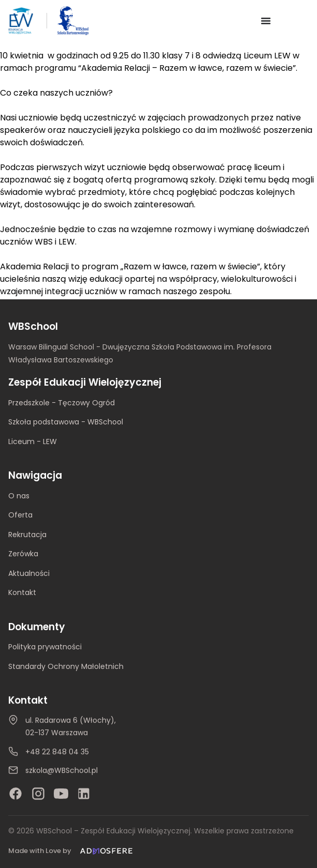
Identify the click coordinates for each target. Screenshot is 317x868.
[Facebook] (16, 794)
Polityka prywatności (45, 647)
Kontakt (22, 592)
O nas (19, 496)
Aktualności (29, 573)
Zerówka (23, 554)
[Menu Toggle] (266, 21)
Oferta (20, 515)
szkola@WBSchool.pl (62, 771)
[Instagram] (38, 794)
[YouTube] (61, 794)
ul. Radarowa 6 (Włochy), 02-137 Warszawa (71, 727)
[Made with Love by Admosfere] (72, 851)
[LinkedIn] (84, 794)
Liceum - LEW (33, 441)
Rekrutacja (27, 535)
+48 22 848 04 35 (57, 752)
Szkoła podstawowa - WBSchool (66, 422)
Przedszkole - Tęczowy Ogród (62, 403)
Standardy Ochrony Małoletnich (66, 666)
